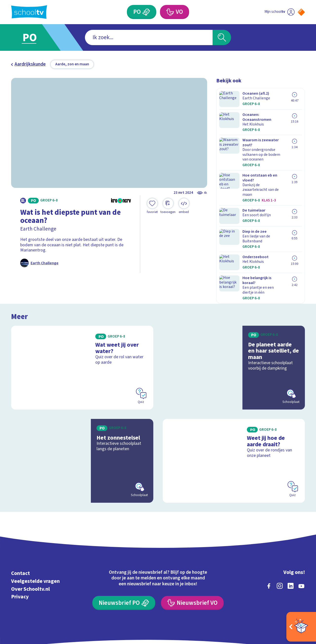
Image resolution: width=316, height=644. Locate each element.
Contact (20, 542)
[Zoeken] (222, 38)
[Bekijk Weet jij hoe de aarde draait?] (234, 429)
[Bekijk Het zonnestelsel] (82, 429)
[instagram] (280, 555)
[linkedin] (291, 555)
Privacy (20, 565)
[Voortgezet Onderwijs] (170, 12)
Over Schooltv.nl (30, 558)
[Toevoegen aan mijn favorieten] (152, 206)
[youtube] (301, 555)
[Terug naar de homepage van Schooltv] (29, 12)
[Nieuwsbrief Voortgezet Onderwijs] (192, 572)
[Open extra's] (301, 627)
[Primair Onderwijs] (146, 12)
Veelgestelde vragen (35, 550)
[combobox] (149, 38)
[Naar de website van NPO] (301, 12)
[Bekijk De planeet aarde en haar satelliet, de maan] (234, 336)
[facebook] (269, 555)
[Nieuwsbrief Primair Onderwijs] (124, 572)
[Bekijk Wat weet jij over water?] (82, 336)
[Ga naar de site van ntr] (297, 599)
